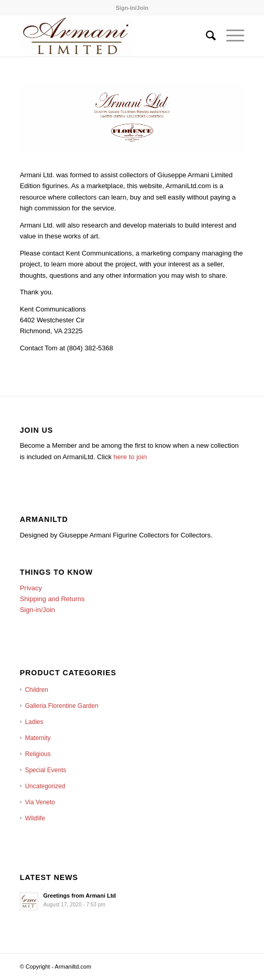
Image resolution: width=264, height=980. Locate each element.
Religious (38, 754)
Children (37, 690)
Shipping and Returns (52, 599)
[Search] (206, 36)
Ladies (34, 722)
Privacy (31, 588)
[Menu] (230, 36)
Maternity (38, 738)
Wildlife (35, 818)
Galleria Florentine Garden (61, 706)
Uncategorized (45, 786)
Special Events (45, 770)
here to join (130, 457)
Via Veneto (40, 802)
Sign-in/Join (132, 8)
